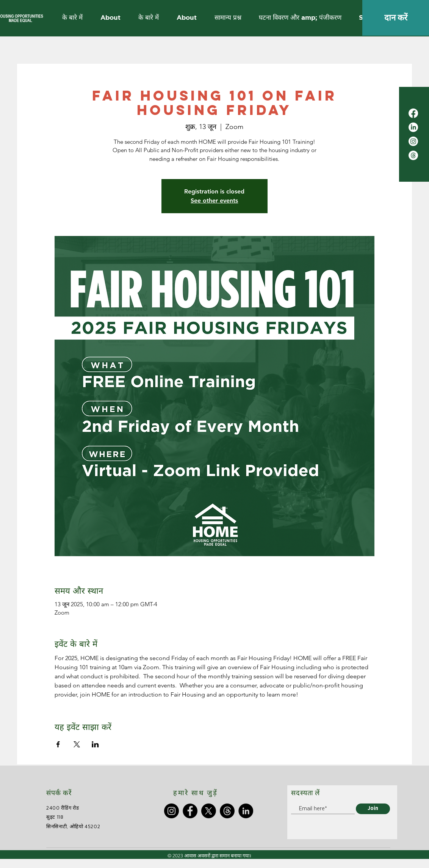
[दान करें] (396, 18)
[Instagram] (413, 141)
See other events (214, 200)
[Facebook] (413, 113)
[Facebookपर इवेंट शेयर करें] (58, 744)
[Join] (373, 809)
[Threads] (413, 155)
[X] (209, 811)
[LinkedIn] (413, 127)
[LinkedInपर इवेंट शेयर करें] (95, 744)
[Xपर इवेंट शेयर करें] (77, 744)
